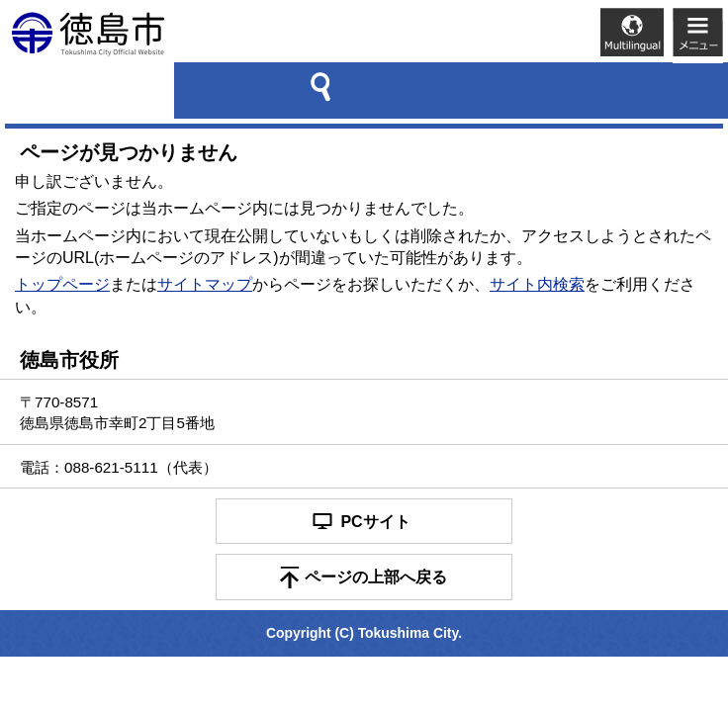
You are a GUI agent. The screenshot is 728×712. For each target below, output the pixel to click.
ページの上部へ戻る (376, 577)
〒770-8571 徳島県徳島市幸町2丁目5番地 (117, 412)
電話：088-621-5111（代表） (119, 467)
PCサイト (375, 522)
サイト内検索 (537, 284)
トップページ (62, 284)
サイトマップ (205, 284)
